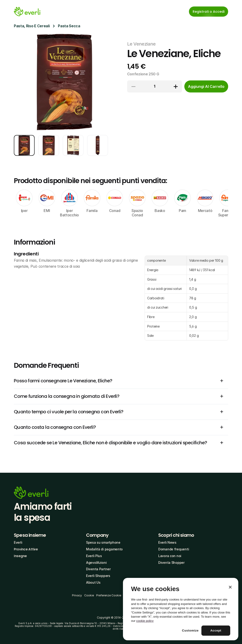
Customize (190, 630)
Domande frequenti (174, 549)
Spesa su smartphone (103, 542)
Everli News (167, 542)
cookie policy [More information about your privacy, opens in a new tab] (145, 621)
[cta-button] (206, 86)
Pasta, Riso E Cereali (32, 26)
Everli (18, 542)
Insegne (20, 556)
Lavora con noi (170, 556)
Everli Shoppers (98, 576)
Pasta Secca (69, 26)
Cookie (89, 595)
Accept (216, 630)
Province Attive (26, 549)
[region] (181, 609)
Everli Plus (94, 556)
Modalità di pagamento (104, 549)
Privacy (77, 595)
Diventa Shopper (171, 563)
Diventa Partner (98, 569)
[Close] (230, 587)
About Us (93, 582)
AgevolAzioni (96, 563)
